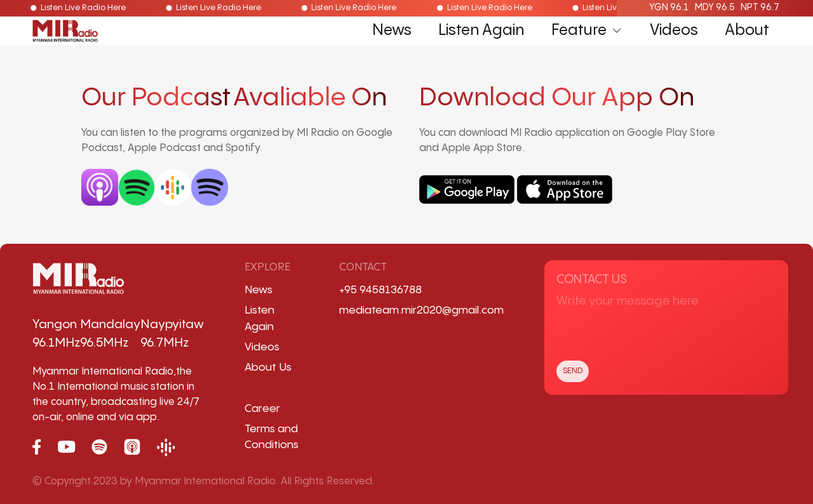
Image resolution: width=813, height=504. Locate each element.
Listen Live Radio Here (74, 8)
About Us (268, 368)
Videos (674, 31)
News (392, 31)
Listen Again (481, 31)
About (747, 31)
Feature (587, 31)
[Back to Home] (65, 31)
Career (262, 409)
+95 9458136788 (380, 290)
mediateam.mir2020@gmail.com (421, 310)
